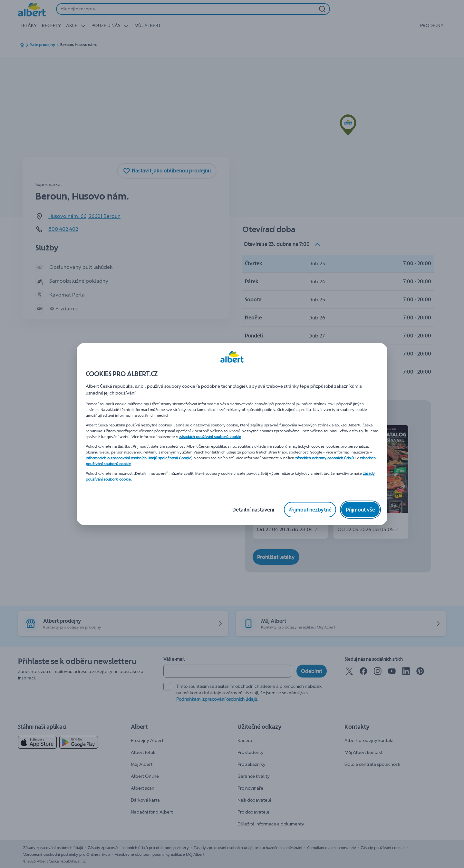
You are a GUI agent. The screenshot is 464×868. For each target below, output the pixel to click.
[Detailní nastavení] (253, 510)
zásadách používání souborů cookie (210, 437)
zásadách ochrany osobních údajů (324, 458)
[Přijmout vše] (360, 510)
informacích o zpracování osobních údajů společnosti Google (139, 458)
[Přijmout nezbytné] (310, 510)
